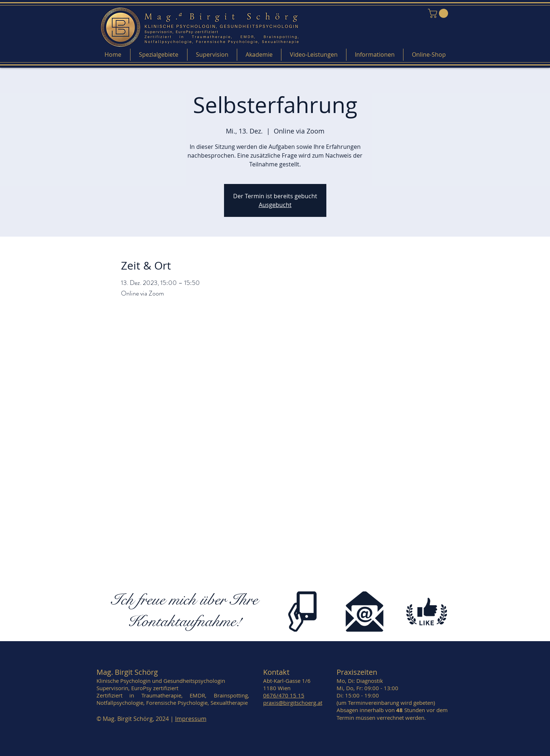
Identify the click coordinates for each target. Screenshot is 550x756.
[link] (439, 13)
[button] (159, 55)
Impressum (191, 719)
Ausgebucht (275, 205)
